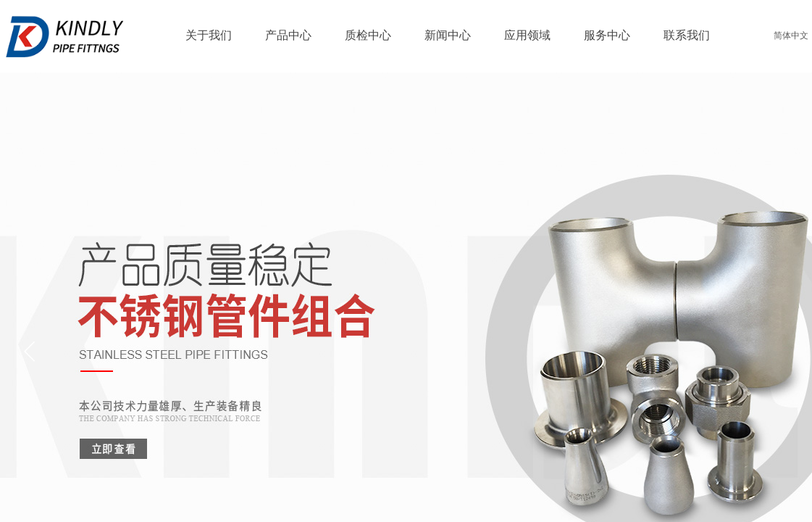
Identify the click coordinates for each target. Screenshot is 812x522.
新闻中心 (448, 35)
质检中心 (368, 35)
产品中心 (288, 35)
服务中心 (607, 35)
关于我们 (209, 35)
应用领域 (527, 35)
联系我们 (687, 35)
